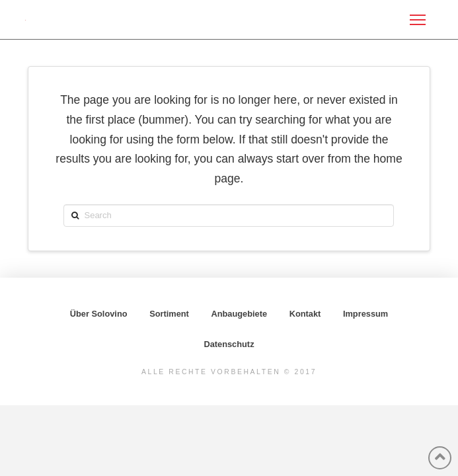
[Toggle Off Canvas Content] (418, 20)
